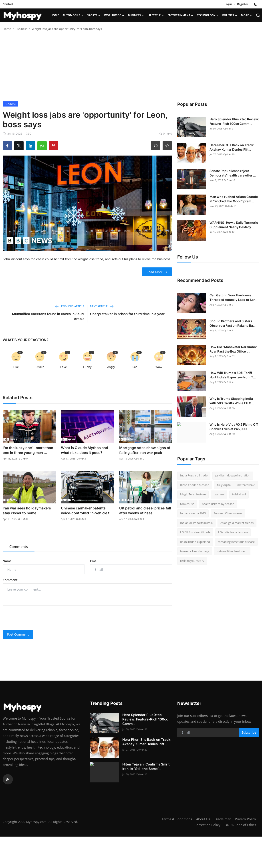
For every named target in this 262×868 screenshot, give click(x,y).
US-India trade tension (233, 532)
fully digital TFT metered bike (236, 485)
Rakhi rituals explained (195, 542)
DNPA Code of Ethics (240, 825)
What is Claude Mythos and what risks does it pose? (85, 450)
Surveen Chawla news (228, 513)
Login (228, 4)
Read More (157, 272)
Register (243, 4)
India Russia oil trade (194, 475)
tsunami (219, 494)
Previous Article (70, 306)
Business (21, 29)
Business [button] (136, 15)
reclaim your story (192, 561)
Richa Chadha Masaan (195, 485)
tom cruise (187, 504)
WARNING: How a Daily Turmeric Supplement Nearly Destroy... (234, 225)
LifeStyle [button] (156, 15)
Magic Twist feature (193, 494)
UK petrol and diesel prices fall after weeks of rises (145, 511)
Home (55, 15)
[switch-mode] (256, 4)
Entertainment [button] (180, 15)
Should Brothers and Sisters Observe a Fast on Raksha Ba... (233, 323)
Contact (8, 4)
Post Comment (18, 634)
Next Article (102, 306)
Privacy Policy (245, 819)
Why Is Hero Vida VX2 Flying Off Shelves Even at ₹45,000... (234, 427)
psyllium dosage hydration (233, 475)
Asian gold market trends (237, 523)
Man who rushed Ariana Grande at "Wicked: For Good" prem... (234, 199)
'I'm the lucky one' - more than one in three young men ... (28, 450)
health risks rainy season (218, 504)
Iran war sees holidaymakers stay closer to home (27, 511)
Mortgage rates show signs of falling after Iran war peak (145, 450)
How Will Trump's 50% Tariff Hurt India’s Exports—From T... (233, 375)
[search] (258, 15)
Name (7, 561)
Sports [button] (94, 15)
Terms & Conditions (177, 819)
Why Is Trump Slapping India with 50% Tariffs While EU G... (232, 401)
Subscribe (249, 732)
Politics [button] (230, 15)
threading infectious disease (236, 542)
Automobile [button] (73, 15)
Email (94, 561)
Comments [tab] (19, 547)
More (247, 15)
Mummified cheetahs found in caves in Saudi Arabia (48, 316)
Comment (10, 580)
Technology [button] (208, 15)
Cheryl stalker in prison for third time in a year (127, 314)
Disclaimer (223, 819)
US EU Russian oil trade (195, 532)
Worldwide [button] (114, 15)
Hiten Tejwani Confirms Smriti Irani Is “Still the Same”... (146, 766)
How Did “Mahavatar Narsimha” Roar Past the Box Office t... (233, 349)
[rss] (8, 779)
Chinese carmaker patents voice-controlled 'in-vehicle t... (87, 511)
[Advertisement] (131, 68)
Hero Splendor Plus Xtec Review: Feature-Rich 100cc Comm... (234, 121)
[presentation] (36, 618)
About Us (203, 819)
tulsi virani (239, 494)
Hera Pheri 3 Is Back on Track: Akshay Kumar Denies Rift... (232, 147)
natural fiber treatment (232, 551)
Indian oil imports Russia (196, 523)
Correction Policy (207, 825)
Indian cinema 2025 (193, 513)
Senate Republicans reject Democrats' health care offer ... (233, 173)
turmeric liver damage (195, 551)
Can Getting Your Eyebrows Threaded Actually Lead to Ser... (233, 297)
